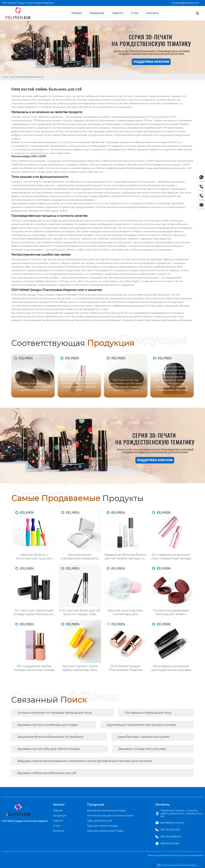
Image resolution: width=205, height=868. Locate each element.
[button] (188, 376)
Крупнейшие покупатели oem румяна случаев (141, 725)
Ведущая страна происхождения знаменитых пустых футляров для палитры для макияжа (84, 761)
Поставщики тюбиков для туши (148, 713)
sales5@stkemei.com (187, 3)
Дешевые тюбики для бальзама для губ (47, 773)
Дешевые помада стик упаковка (142, 749)
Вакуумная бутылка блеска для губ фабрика (50, 737)
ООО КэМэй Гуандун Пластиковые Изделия (28, 3)
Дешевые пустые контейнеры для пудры (48, 725)
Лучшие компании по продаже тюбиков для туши (55, 713)
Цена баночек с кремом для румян (144, 737)
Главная (5, 77)
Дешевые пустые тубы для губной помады (49, 749)
